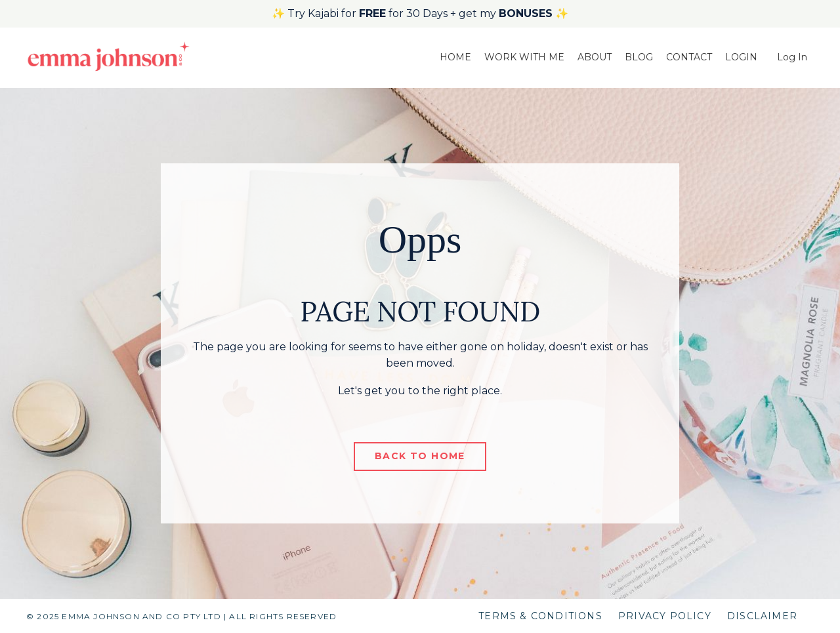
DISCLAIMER (762, 616)
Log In (792, 57)
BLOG (639, 57)
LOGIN (741, 57)
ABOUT (595, 57)
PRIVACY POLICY (665, 616)
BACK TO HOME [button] (420, 456)
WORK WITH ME (524, 57)
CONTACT (689, 57)
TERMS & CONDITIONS (540, 616)
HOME (455, 57)
